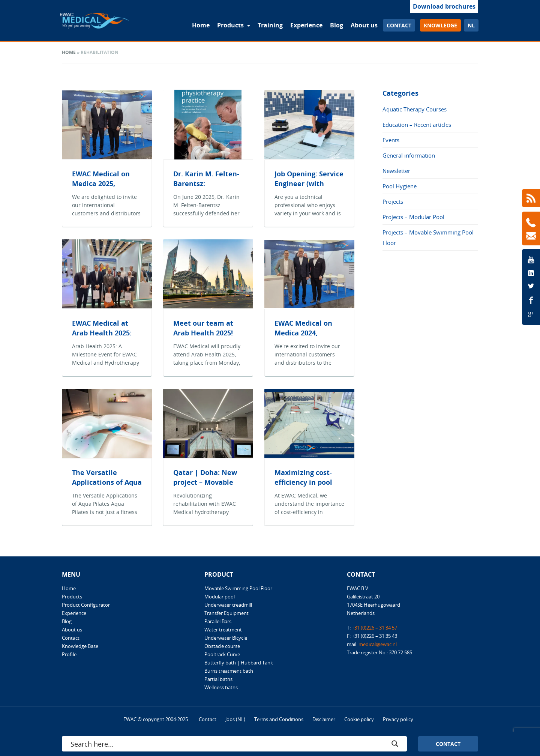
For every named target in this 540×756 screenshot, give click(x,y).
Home (201, 25)
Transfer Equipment (226, 613)
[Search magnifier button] (395, 744)
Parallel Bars (218, 621)
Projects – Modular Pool (413, 217)
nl (471, 25)
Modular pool (220, 597)
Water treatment (223, 630)
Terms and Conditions (279, 719)
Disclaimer (324, 719)
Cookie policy (359, 719)
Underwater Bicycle (226, 638)
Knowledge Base (80, 646)
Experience (306, 25)
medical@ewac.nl (378, 644)
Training (270, 25)
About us (364, 25)
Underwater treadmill (228, 605)
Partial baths (218, 679)
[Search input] (227, 744)
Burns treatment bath (229, 671)
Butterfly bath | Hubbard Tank (239, 663)
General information (409, 155)
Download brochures (444, 6)
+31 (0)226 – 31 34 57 (374, 628)
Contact (399, 25)
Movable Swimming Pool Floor (238, 588)
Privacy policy (398, 719)
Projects (393, 201)
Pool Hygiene (400, 186)
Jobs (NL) (235, 719)
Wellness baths (221, 687)
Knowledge (440, 25)
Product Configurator (86, 605)
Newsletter (396, 171)
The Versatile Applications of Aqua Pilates (107, 482)
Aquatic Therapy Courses (415, 109)
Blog (337, 25)
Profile (69, 654)
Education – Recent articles (417, 125)
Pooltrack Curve (222, 654)
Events (391, 140)
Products (231, 25)
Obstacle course (222, 646)
